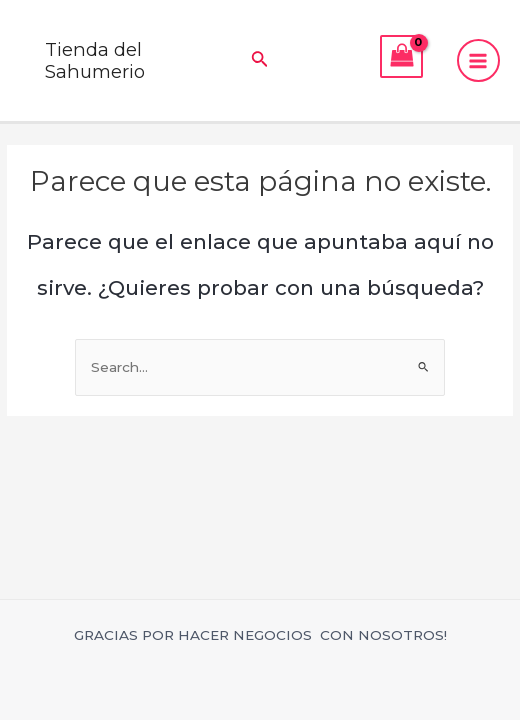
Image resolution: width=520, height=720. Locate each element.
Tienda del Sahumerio (95, 60)
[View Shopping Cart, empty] (401, 56)
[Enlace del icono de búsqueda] (260, 61)
